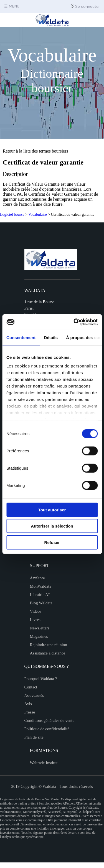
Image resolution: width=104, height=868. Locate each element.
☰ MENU (12, 6)
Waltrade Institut (44, 763)
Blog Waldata (41, 603)
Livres (35, 620)
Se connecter (85, 6)
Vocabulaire (38, 214)
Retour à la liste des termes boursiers (35, 151)
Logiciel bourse (12, 214)
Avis (28, 704)
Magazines (39, 636)
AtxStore (37, 578)
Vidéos (36, 611)
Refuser (52, 542)
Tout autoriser (52, 510)
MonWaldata (41, 586)
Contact (31, 687)
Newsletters (40, 628)
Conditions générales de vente (49, 720)
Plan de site (34, 737)
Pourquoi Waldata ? (41, 679)
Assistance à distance (48, 653)
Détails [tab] (51, 337)
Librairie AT (40, 595)
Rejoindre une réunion (49, 645)
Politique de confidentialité (47, 729)
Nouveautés (34, 695)
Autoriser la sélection (52, 526)
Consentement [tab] (21, 337)
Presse (30, 712)
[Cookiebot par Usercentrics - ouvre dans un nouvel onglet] (74, 322)
